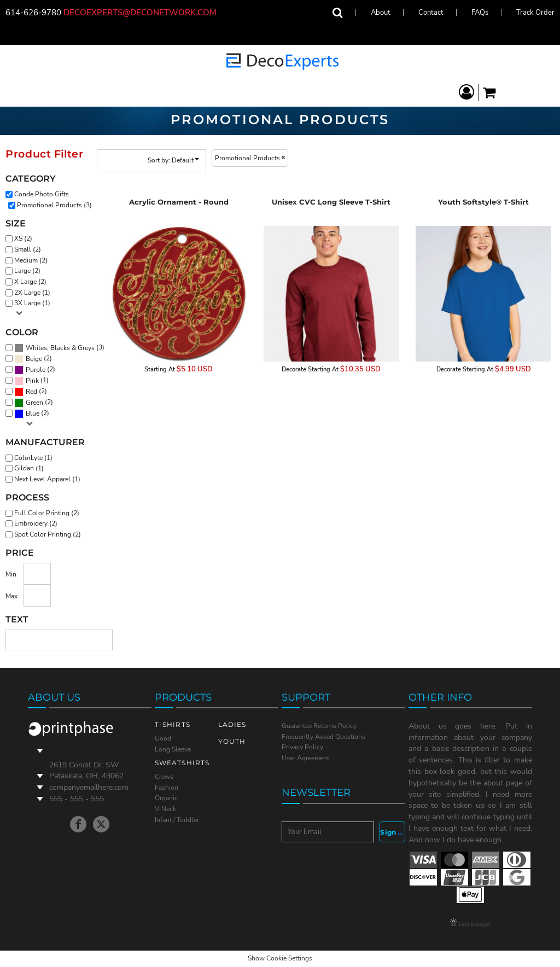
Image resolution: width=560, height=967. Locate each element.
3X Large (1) (32, 303)
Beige (34, 359)
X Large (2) (30, 282)
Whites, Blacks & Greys (60, 348)
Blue (33, 413)
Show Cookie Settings (280, 958)
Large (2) (27, 271)
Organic (166, 798)
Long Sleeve (173, 749)
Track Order (535, 13)
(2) (33, 359)
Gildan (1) (29, 468)
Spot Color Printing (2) (48, 534)
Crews (164, 777)
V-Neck (165, 809)
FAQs (480, 13)
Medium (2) (31, 260)
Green (34, 403)
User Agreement (305, 758)
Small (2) (28, 249)
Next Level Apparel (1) (47, 479)
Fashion (167, 788)
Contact (431, 13)
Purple (36, 370)
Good (163, 738)
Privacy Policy (302, 747)
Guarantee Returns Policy (319, 726)
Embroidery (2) (36, 523)
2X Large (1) (32, 293)
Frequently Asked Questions (323, 737)
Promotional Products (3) (54, 205)
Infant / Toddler (177, 820)
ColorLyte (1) (33, 458)
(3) (59, 348)
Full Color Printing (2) (47, 513)
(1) (31, 381)
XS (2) (23, 238)
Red (31, 392)
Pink (32, 381)
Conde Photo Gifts (42, 194)
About (381, 13)
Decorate (294, 369)
